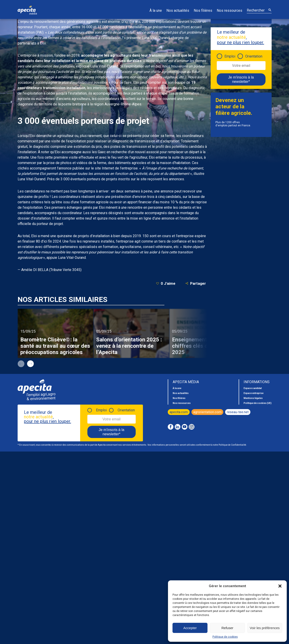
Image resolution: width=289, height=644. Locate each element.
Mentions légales (253, 398)
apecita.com (179, 412)
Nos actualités (178, 10)
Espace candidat (253, 388)
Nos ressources (230, 10)
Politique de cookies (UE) (258, 403)
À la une (156, 10)
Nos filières (203, 10)
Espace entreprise (254, 393)
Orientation (254, 56)
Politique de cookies (225, 637)
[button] (280, 586)
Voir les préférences (265, 628)
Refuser (227, 628)
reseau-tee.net (238, 412)
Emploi (230, 56)
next (30, 364)
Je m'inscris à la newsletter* (241, 79)
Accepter (190, 628)
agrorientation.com (207, 412)
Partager (196, 283)
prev (21, 364)
